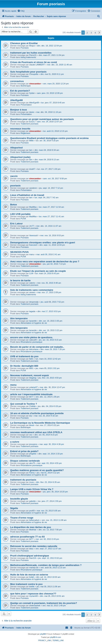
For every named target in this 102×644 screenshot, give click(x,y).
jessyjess (33, 444)
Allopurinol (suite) (20, 157)
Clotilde (33, 406)
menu (13, 385)
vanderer (33, 188)
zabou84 (33, 340)
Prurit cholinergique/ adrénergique (30, 556)
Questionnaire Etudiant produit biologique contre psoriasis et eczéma (49, 138)
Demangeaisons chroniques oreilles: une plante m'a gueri (43, 243)
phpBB (43, 634)
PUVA (23, 219)
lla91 (31, 359)
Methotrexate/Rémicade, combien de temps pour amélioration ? (46, 565)
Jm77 (32, 226)
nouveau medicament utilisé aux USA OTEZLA (36, 432)
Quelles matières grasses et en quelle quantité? (37, 470)
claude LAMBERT (37, 65)
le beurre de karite (20, 280)
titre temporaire (19, 318)
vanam (32, 292)
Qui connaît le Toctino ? (24, 404)
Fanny (32, 473)
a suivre (15, 442)
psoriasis (15, 186)
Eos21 (32, 122)
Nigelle (14, 508)
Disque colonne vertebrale (25, 461)
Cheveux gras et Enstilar (24, 43)
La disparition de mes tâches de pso (31, 527)
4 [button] (95, 33)
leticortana (34, 349)
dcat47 (32, 169)
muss (32, 482)
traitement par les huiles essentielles (31, 53)
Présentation (26, 105)
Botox (14, 205)
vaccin (14, 176)
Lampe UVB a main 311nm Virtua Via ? (32, 489)
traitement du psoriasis (23, 480)
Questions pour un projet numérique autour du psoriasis (42, 119)
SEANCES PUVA (19, 252)
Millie (31, 141)
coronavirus (17, 81)
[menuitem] (21, 11)
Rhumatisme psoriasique (31, 342)
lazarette (33, 321)
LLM (31, 273)
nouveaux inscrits (20, 129)
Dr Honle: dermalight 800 (24, 366)
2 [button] (87, 33)
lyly (31, 416)
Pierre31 (33, 55)
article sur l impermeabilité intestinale (31, 394)
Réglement (25, 133)
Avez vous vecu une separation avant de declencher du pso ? (45, 261)
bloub (32, 425)
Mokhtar (33, 530)
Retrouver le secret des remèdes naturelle (34, 546)
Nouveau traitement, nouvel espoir (30, 375)
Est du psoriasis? (20, 91)
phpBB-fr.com (56, 637)
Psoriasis (25, 48)
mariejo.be (34, 568)
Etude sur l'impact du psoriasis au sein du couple (38, 271)
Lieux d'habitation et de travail (27, 195)
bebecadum (34, 520)
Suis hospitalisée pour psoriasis (28, 72)
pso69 (32, 511)
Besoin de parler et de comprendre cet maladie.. (37, 347)
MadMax (33, 207)
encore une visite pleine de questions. (32, 337)
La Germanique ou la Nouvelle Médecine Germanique (40, 423)
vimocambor (35, 84)
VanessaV (34, 235)
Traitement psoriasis (29, 124)
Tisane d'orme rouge (22, 518)
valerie (32, 283)
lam (31, 150)
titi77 (31, 397)
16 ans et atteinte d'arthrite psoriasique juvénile (37, 413)
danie (32, 112)
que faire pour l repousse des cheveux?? (33, 594)
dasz (31, 549)
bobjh (32, 577)
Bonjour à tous (19, 110)
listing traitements (28, 57)
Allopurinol (16, 148)
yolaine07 (33, 387)
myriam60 (34, 596)
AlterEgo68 (16, 100)
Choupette (34, 74)
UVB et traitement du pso (24, 356)
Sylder (32, 93)
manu (32, 254)
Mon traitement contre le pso (26, 584)
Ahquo (32, 46)
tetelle (32, 587)
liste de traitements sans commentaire (32, 290)
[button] (99, 33)
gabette (33, 501)
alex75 (32, 463)
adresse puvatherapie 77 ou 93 (27, 537)
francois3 (33, 245)
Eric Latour (16, 224)
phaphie (33, 454)
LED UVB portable (20, 214)
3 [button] (91, 33)
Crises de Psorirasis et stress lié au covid (34, 62)
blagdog (33, 378)
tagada (32, 311)
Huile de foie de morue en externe (29, 575)
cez (31, 435)
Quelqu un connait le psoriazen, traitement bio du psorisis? (44, 603)
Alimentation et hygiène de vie (34, 323)
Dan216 (33, 558)
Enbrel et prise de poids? (24, 451)
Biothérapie (26, 86)
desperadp (34, 302)
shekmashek (35, 606)
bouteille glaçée (19, 499)
